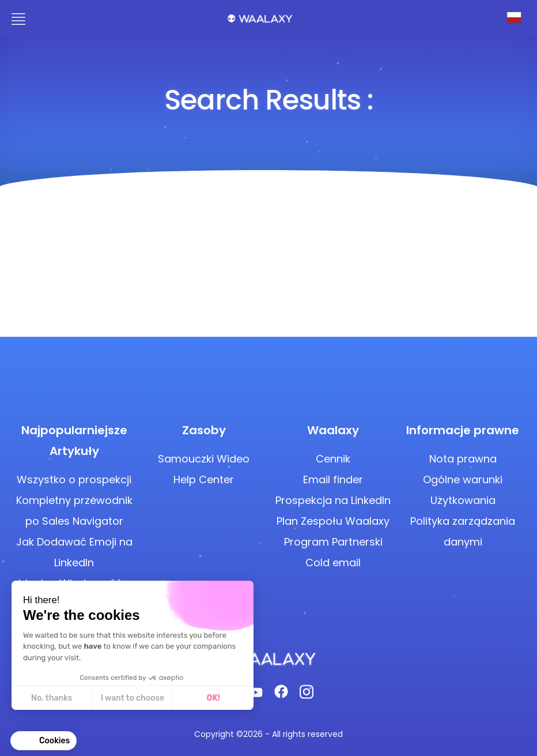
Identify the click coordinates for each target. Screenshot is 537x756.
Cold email (333, 563)
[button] (44, 741)
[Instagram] (307, 695)
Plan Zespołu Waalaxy (333, 521)
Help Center (204, 479)
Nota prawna (463, 459)
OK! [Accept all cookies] (213, 698)
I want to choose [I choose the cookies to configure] (133, 698)
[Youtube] (256, 695)
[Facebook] (281, 695)
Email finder (333, 479)
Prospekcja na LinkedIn (333, 500)
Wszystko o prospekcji (74, 479)
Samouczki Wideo (204, 459)
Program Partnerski (333, 542)
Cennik (333, 459)
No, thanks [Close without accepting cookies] (52, 698)
